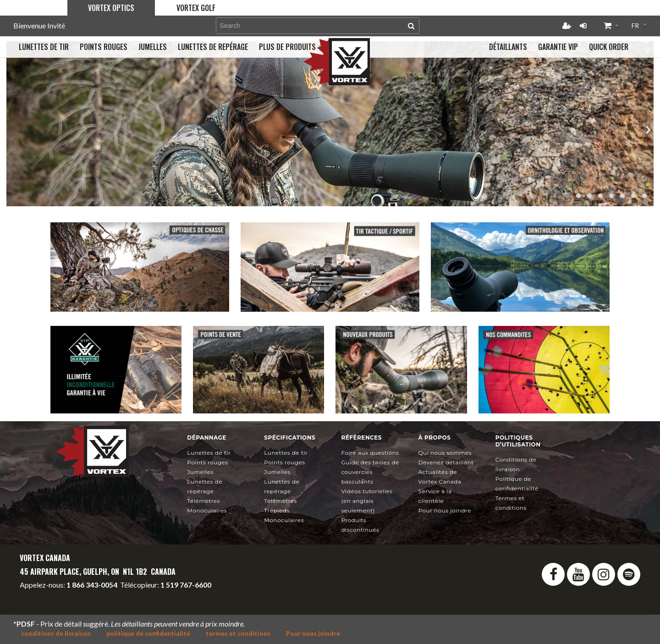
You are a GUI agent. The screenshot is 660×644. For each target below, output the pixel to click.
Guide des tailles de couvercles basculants (370, 472)
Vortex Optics (111, 8)
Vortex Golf (196, 8)
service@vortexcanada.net (140, 593)
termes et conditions (238, 633)
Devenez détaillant (446, 462)
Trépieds (277, 510)
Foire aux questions (370, 453)
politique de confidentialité (148, 633)
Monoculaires (207, 510)
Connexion (583, 26)
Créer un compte (566, 26)
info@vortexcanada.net (56, 593)
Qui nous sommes (445, 453)
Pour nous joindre (445, 510)
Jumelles (200, 472)
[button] (567, 196)
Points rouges (207, 462)
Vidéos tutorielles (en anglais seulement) (367, 501)
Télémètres (203, 501)
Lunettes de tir (209, 453)
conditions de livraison (56, 633)
